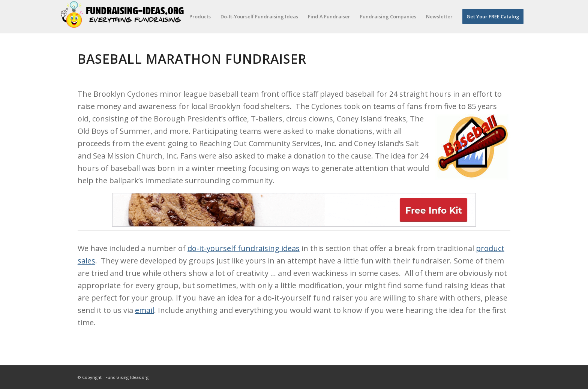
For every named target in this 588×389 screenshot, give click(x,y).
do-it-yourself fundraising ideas (244, 248)
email (145, 310)
